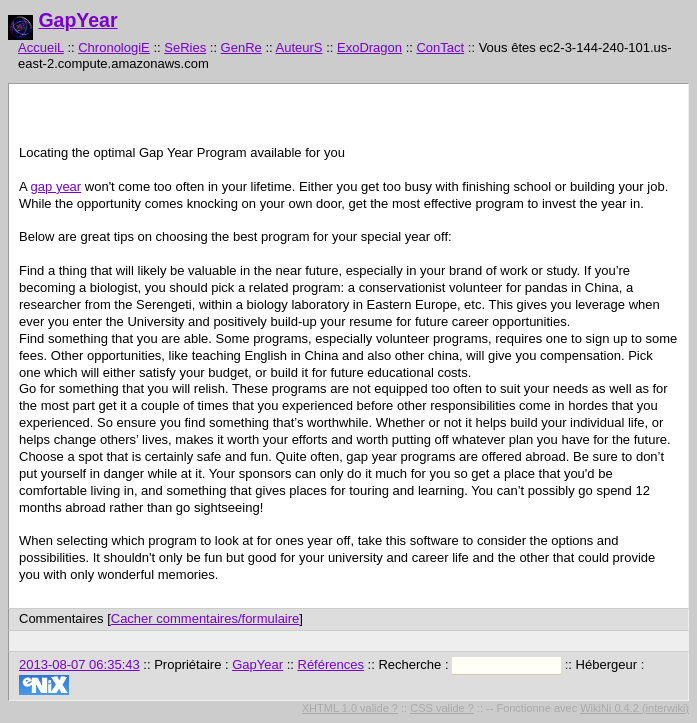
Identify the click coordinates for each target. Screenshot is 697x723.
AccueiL (41, 47)
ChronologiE (114, 47)
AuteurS (299, 47)
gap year (56, 186)
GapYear (77, 20)
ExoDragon (369, 47)
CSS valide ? (442, 708)
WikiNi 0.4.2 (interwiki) (634, 708)
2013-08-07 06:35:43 (79, 664)
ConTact (440, 47)
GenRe (241, 47)
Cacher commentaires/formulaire (205, 618)
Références (331, 664)
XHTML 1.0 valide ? (350, 708)
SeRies (185, 47)
